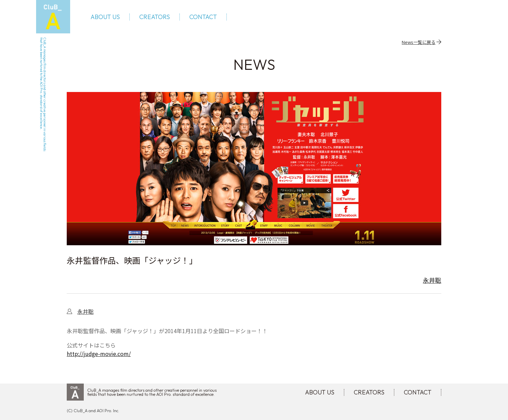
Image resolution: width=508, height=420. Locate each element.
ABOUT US (105, 17)
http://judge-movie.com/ (99, 354)
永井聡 (432, 280)
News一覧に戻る (419, 42)
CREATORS (155, 17)
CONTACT (203, 17)
